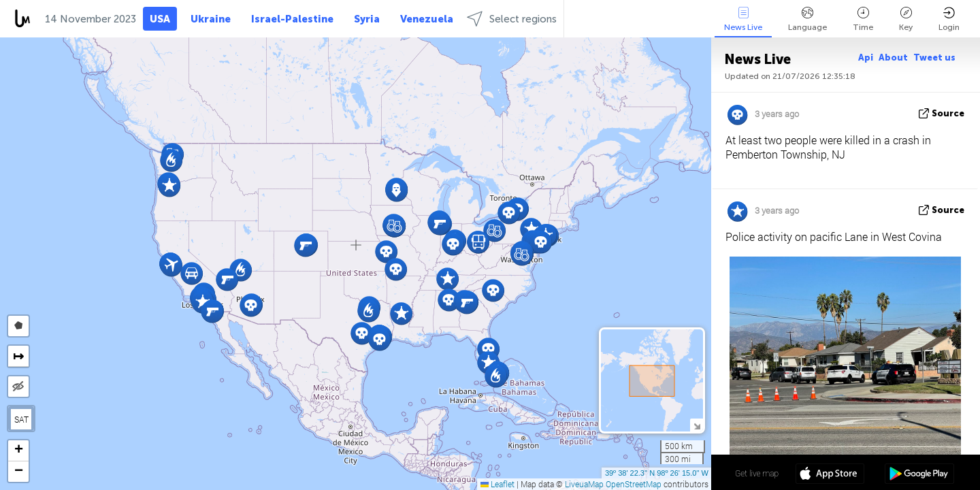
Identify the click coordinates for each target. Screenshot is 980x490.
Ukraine (211, 19)
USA (160, 19)
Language (807, 19)
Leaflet (497, 484)
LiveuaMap (584, 484)
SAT (21, 419)
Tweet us (934, 58)
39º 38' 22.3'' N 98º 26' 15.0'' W (657, 473)
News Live (743, 19)
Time (863, 19)
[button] (251, 305)
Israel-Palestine (292, 19)
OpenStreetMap (634, 484)
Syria (367, 19)
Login (949, 19)
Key (906, 19)
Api (866, 58)
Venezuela (427, 19)
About (893, 58)
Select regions (512, 19)
